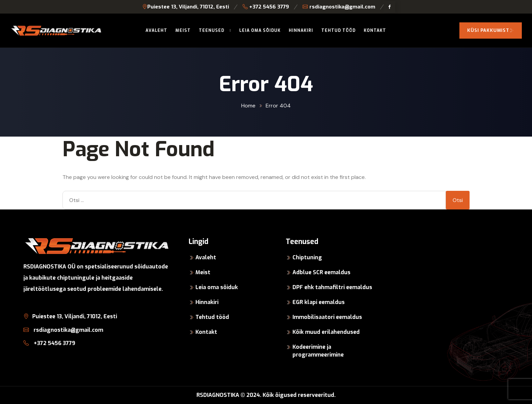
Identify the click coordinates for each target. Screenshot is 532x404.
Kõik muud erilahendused (326, 332)
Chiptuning (307, 257)
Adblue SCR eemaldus (321, 272)
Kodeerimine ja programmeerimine (318, 351)
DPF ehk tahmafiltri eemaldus (332, 287)
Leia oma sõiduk (260, 31)
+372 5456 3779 (266, 7)
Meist (183, 31)
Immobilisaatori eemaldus (327, 317)
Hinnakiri (301, 31)
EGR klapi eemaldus (319, 302)
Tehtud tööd (338, 31)
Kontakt (375, 31)
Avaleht (156, 31)
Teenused (212, 31)
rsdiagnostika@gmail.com (339, 7)
